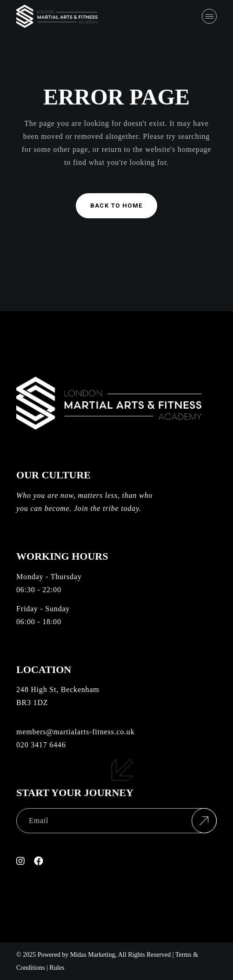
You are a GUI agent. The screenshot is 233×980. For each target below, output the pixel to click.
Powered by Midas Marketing (77, 955)
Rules (57, 968)
